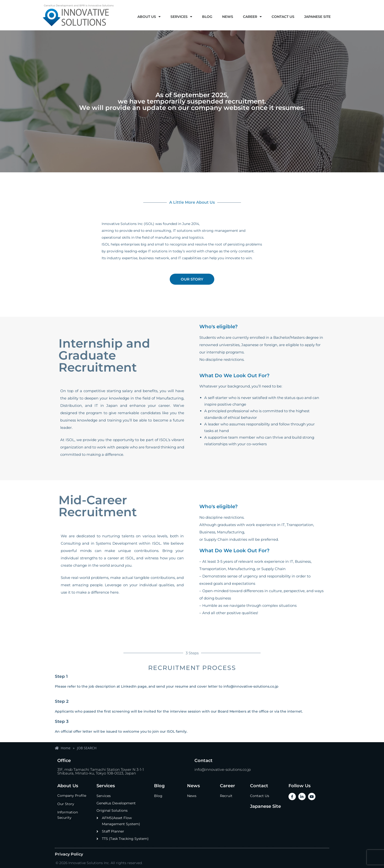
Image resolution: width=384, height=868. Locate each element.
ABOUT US (149, 17)
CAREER (252, 17)
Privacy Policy (69, 854)
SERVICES (181, 17)
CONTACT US (283, 17)
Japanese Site (265, 806)
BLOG (207, 17)
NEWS (228, 17)
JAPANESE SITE (317, 17)
